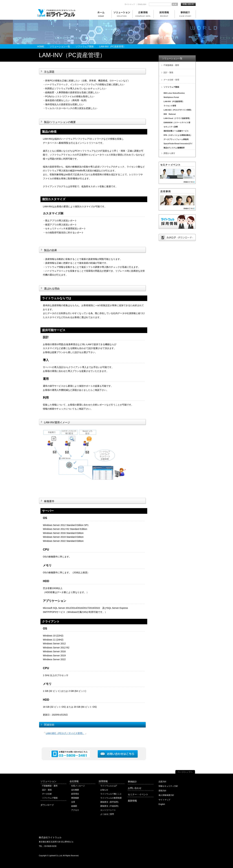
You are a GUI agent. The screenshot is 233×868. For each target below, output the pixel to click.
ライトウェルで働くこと (111, 794)
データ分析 (47, 794)
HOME (41, 46)
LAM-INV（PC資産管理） (174, 101)
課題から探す (169, 153)
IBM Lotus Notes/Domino (174, 93)
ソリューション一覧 (60, 46)
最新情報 (132, 801)
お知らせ (104, 790)
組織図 (74, 806)
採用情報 (103, 781)
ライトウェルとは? (109, 786)
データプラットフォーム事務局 (176, 139)
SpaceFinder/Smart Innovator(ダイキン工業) (177, 144)
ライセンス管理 (170, 106)
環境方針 (162, 791)
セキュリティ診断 (171, 127)
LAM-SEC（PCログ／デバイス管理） (65, 733)
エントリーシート (108, 810)
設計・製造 (168, 72)
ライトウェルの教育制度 (111, 798)
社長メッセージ (78, 786)
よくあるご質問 (107, 814)
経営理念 (75, 794)
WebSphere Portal (171, 97)
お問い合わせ (135, 788)
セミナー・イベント (138, 794)
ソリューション (48, 781)
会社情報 (74, 781)
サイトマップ (164, 800)
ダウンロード (47, 805)
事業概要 (75, 798)
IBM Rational (170, 114)
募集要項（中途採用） (110, 806)
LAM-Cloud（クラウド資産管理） (177, 118)
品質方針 (162, 782)
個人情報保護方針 (166, 795)
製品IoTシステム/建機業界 (174, 148)
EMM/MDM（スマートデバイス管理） (176, 123)
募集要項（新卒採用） (110, 802)
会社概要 (75, 790)
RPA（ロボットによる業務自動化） (178, 135)
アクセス (75, 810)
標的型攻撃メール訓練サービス (176, 131)
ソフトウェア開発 (85, 46)
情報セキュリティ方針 (168, 786)
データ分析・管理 (171, 80)
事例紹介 (132, 782)
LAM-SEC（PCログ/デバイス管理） (178, 110)
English (162, 804)
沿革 (73, 802)
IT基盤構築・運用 (171, 65)
